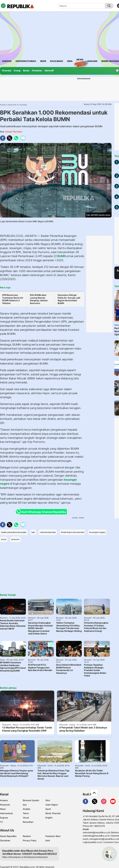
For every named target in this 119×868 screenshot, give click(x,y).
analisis (92, 61)
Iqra (25, 805)
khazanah (56, 61)
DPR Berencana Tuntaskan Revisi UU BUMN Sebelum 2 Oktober (13, 299)
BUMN (61, 256)
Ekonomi (12, 105)
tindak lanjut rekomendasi (73, 532)
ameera (7, 61)
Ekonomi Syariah (26, 61)
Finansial (7, 70)
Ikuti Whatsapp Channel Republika (42, 512)
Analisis (27, 809)
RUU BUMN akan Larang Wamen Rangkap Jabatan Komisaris (39, 299)
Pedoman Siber (53, 836)
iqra (70, 61)
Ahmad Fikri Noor (14, 132)
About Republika (8, 836)
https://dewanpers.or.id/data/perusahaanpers (25, 857)
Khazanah (5, 805)
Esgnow (4, 818)
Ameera (4, 800)
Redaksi (27, 836)
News (80, 60)
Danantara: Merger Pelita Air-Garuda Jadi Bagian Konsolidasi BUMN (69, 299)
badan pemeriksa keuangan (14, 532)
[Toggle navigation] (3, 6)
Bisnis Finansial (53, 813)
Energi (17, 70)
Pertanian (37, 70)
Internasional (6, 813)
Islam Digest (52, 805)
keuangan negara (97, 532)
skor (43, 61)
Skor (48, 800)
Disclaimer (5, 840)
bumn (4, 539)
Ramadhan (28, 822)
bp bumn (15, 539)
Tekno (26, 813)
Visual (26, 818)
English (49, 818)
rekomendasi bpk (48, 532)
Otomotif (49, 70)
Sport (48, 809)
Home (3, 105)
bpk (33, 532)
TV (1, 822)
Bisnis (26, 70)
